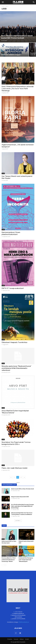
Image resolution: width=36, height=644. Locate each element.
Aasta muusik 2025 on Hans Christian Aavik (22, 489)
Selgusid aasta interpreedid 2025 (20, 497)
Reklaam (22, 639)
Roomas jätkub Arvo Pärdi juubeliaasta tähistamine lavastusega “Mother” (9, 560)
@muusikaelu (19, 617)
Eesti (3, 539)
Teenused (16, 639)
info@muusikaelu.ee (19, 613)
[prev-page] (11, 477)
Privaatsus (10, 639)
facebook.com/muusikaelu (18, 615)
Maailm (4, 556)
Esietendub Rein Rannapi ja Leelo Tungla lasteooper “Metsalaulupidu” (26, 560)
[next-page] (24, 477)
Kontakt (27, 639)
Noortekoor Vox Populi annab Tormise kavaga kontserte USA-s (16, 443)
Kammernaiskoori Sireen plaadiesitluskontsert (11, 233)
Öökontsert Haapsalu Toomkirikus (14, 342)
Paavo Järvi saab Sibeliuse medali (15, 468)
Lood (3, 6)
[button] (3, 2)
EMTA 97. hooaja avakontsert (13, 288)
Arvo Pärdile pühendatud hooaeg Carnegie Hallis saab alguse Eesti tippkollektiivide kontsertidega (22, 506)
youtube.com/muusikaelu (19, 619)
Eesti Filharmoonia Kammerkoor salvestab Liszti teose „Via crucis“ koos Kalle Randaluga (18, 89)
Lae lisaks (18, 521)
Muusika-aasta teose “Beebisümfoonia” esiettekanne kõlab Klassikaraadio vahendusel (16, 368)
